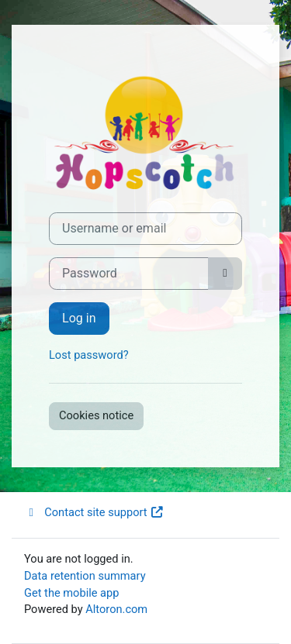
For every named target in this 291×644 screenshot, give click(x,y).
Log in (79, 318)
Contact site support (94, 512)
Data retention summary (85, 576)
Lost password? (89, 355)
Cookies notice (96, 415)
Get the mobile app (71, 593)
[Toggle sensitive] (225, 274)
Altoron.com (116, 609)
